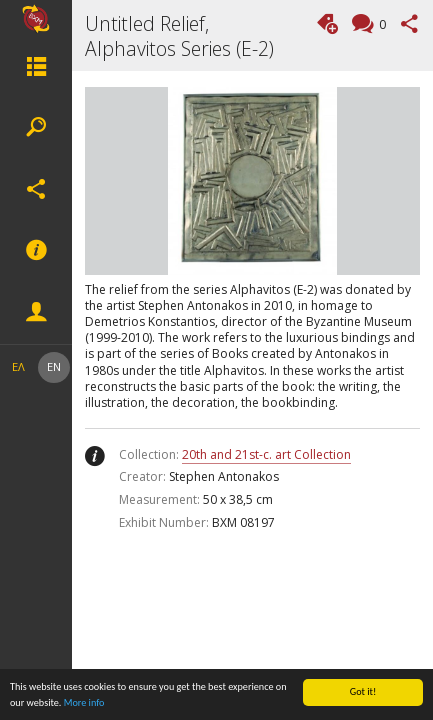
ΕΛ (18, 366)
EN (54, 366)
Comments (380, 25)
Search (36, 128)
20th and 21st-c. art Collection (266, 454)
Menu (36, 66)
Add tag (327, 23)
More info (84, 703)
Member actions (36, 313)
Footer (36, 251)
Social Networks (36, 189)
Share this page (409, 23)
